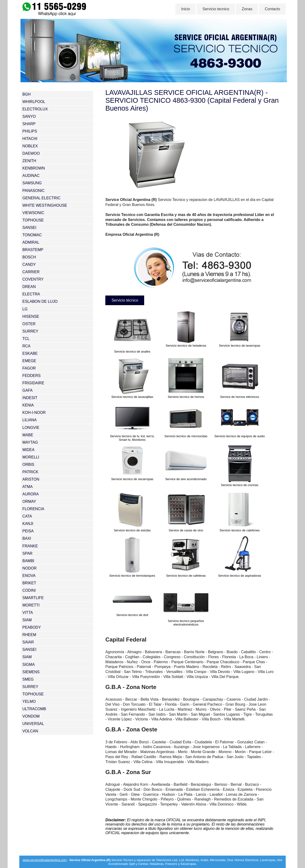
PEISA (28, 531)
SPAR (27, 553)
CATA (27, 516)
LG (25, 309)
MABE (28, 435)
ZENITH (29, 161)
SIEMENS (31, 672)
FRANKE (30, 546)
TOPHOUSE (33, 220)
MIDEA (28, 450)
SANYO (29, 116)
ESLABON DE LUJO (40, 301)
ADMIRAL (31, 242)
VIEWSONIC (33, 213)
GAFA (28, 390)
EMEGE (29, 361)
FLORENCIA (33, 509)
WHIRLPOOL (34, 102)
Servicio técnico (126, 300)
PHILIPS (30, 131)
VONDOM (31, 716)
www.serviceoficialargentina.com (45, 859)
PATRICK (30, 472)
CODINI (29, 590)
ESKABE (30, 353)
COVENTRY (33, 279)
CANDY (29, 265)
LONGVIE (31, 428)
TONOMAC (32, 235)
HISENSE (31, 316)
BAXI (27, 538)
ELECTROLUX (35, 109)
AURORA (30, 494)
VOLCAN (30, 731)
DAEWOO (31, 153)
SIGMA (29, 665)
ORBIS (28, 465)
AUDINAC (31, 176)
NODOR (30, 568)
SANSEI (29, 228)
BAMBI (28, 561)
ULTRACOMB (34, 709)
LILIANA (30, 420)
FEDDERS (31, 376)
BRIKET (29, 583)
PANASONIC (33, 191)
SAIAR (28, 642)
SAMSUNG (32, 183)
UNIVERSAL (33, 724)
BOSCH (29, 257)
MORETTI (31, 605)
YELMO (29, 701)
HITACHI (30, 139)
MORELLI (31, 457)
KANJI (28, 524)
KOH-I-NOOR (34, 413)
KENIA (28, 405)
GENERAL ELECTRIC (41, 198)
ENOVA (29, 576)
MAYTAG (30, 442)
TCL (26, 339)
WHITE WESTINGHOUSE (45, 205)
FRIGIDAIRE (33, 383)
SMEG (28, 679)
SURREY (30, 331)
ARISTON (31, 479)
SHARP (29, 124)
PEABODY (32, 627)
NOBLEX (30, 146)
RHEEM (29, 635)
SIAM (27, 620)
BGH (27, 94)
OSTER (29, 324)
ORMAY (29, 501)
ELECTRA (31, 294)
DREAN (29, 287)
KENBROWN (34, 168)
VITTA (28, 613)
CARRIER (31, 272)
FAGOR (29, 368)
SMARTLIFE (33, 598)
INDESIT (30, 398)
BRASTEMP (33, 250)
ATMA (28, 487)
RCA (26, 346)
